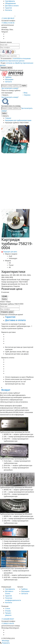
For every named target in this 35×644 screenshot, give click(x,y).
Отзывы (8, 611)
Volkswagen (13, 258)
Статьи (8, 608)
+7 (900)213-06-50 (8, 623)
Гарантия (8, 8)
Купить (5, 299)
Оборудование (10, 3)
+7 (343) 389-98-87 (8, 18)
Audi (10, 256)
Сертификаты (10, 1)
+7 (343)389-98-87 (8, 619)
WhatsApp (5, 641)
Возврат (6, 390)
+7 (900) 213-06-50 (8, 16)
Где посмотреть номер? (10, 88)
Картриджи (9, 79)
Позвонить (5, 643)
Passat (11, 265)
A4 (10, 263)
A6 (10, 267)
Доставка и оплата (12, 6)
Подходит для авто (10, 252)
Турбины (8, 77)
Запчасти (8, 82)
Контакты (9, 10)
